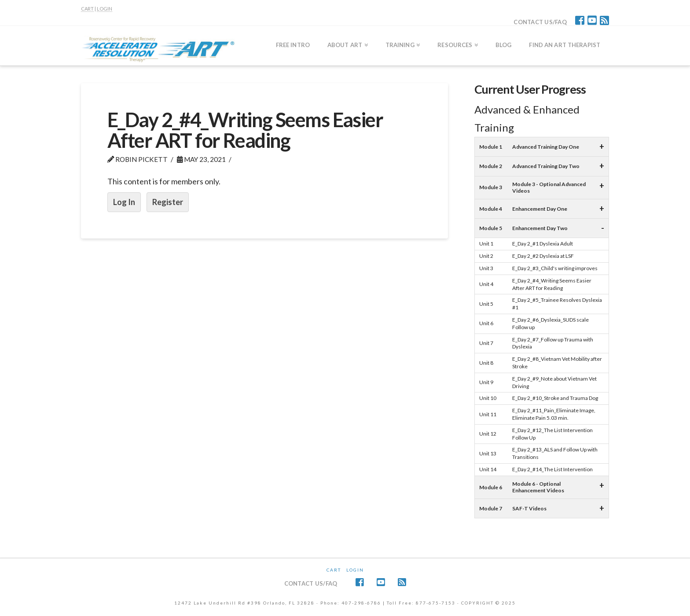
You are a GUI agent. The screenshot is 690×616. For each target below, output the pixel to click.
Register (168, 202)
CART (87, 9)
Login (355, 570)
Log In (124, 202)
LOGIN (105, 9)
